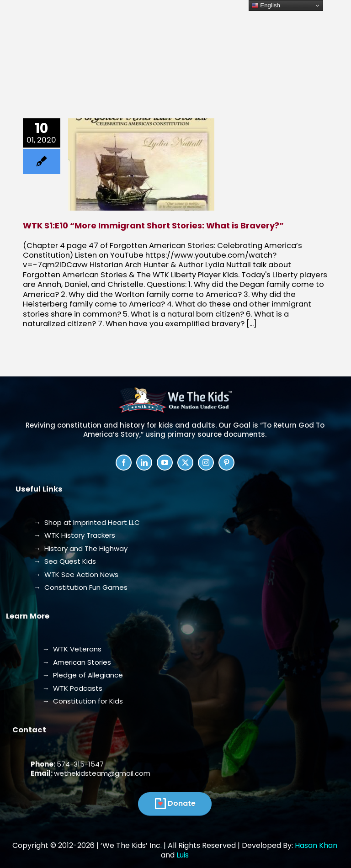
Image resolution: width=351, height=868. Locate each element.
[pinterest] (226, 463)
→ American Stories (77, 662)
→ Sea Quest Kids (65, 561)
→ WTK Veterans (72, 649)
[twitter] (185, 463)
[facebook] (124, 463)
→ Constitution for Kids (83, 701)
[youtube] (165, 463)
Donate (182, 803)
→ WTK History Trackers (74, 535)
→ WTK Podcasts (72, 688)
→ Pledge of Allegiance (83, 675)
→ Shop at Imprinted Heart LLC (87, 522)
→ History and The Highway (81, 548)
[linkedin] (144, 463)
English (266, 5)
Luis (183, 855)
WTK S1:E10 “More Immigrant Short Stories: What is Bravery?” (153, 225)
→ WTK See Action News (76, 574)
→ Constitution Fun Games (81, 587)
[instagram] (206, 463)
